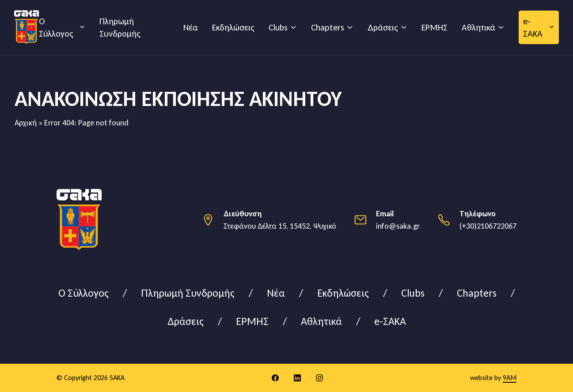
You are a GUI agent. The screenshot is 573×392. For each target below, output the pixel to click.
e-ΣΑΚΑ (533, 27)
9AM (510, 378)
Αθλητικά (478, 27)
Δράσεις (383, 27)
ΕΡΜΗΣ (434, 27)
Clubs (278, 27)
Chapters (328, 27)
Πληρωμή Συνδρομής (120, 27)
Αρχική (26, 123)
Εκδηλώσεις (233, 27)
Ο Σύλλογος (56, 27)
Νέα (191, 27)
